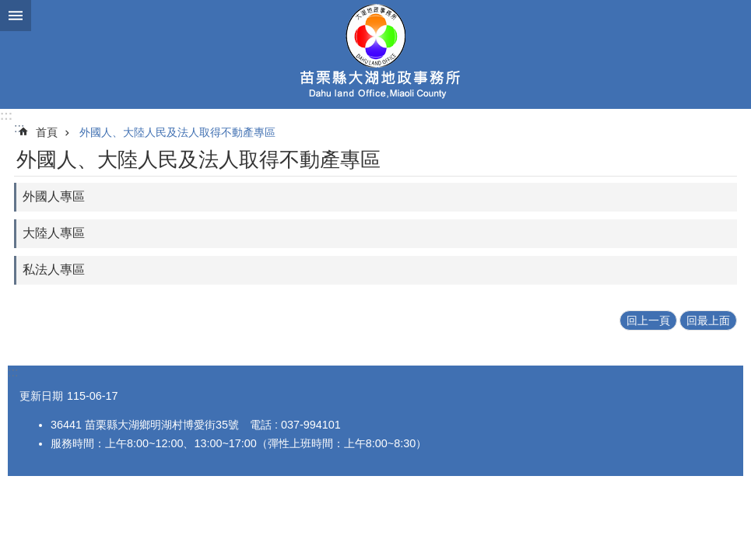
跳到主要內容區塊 (8, 8)
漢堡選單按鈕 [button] (16, 16)
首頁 (47, 132)
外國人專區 (54, 196)
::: (6, 115)
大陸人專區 (54, 233)
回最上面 (708, 320)
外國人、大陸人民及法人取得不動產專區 (177, 132)
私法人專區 (54, 269)
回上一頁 (648, 320)
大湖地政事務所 (375, 54)
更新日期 (41, 396)
